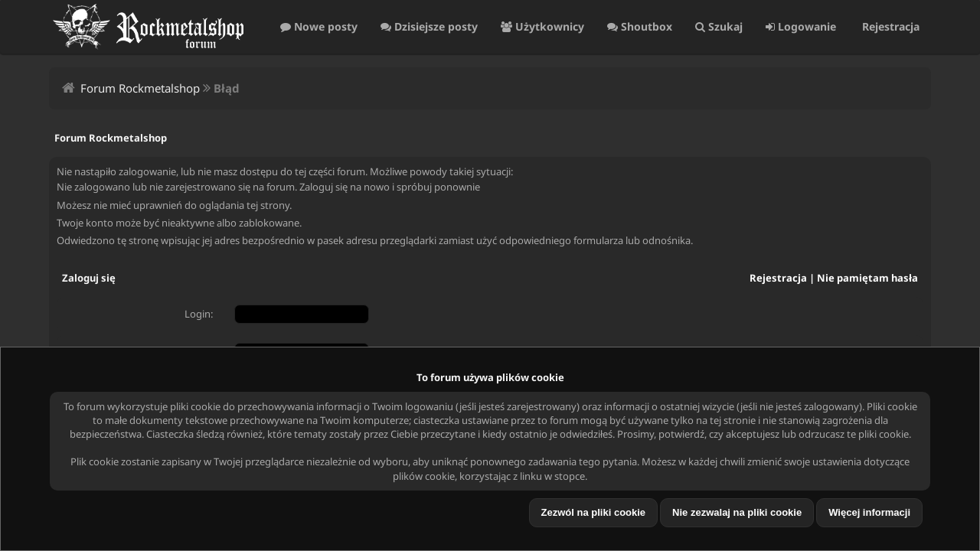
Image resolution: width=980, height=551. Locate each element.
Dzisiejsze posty (429, 26)
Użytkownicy (542, 26)
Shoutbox (640, 26)
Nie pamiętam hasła (867, 278)
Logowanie (801, 26)
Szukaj (719, 26)
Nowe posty (319, 26)
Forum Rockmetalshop (140, 88)
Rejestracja (889, 26)
